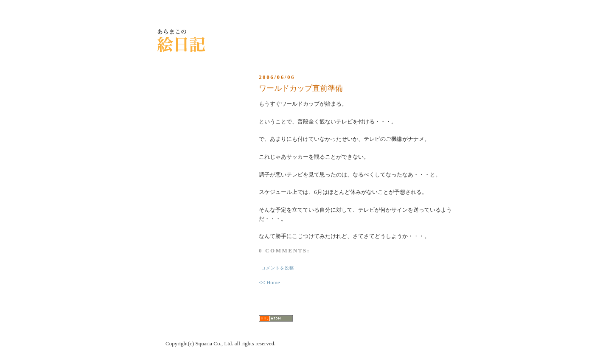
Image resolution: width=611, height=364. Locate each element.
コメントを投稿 (278, 268)
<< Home (269, 282)
